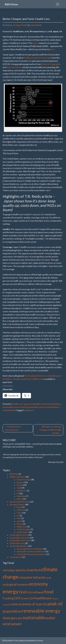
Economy (20, 482)
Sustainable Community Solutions (45, 404)
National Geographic (51, 64)
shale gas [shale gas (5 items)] (9, 618)
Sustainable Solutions (19, 546)
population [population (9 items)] (12, 611)
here (52, 49)
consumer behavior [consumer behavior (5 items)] (32, 577)
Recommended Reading (20, 502)
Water (20, 499)
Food (19, 488)
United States (9, 410)
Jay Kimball (36, 25)
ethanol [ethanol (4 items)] (39, 592)
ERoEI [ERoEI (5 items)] (23, 592)
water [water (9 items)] (51, 618)
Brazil (19, 507)
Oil (18, 494)
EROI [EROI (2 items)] (31, 592)
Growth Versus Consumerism (13, 428)
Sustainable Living (17, 543)
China (19, 513)
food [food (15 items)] (49, 592)
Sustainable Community (20, 538)
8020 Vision (11, 4)
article (35, 43)
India (19, 518)
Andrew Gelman (14, 67)
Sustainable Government (14, 407)
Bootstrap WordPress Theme (32, 640)
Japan (26, 404)
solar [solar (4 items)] (19, 618)
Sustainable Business (19, 535)
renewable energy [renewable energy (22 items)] (41, 611)
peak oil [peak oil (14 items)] (55, 604)
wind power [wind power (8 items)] (12, 624)
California (21, 510)
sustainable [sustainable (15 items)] (34, 617)
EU (18, 516)
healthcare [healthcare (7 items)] (43, 598)
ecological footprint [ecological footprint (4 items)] (16, 584)
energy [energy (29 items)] (11, 591)
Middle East (22, 527)
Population (21, 496)
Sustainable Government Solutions (43, 407)
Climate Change (23, 480)
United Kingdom (23, 529)
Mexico (20, 524)
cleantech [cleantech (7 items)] (33, 570)
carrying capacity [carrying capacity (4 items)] (14, 570)
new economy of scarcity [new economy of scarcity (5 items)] (30, 604)
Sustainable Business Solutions (30, 549)
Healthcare (17, 404)
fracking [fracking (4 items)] (8, 598)
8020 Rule (14, 474)
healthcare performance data (37, 58)
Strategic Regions (17, 505)
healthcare (29, 410)
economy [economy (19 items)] (39, 584)
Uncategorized (16, 557)
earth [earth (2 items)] (48, 578)
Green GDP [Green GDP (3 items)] (28, 598)
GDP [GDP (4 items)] (17, 598)
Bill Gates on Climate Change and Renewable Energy (51, 430)
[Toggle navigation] (58, 4)
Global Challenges (17, 477)
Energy (20, 485)
